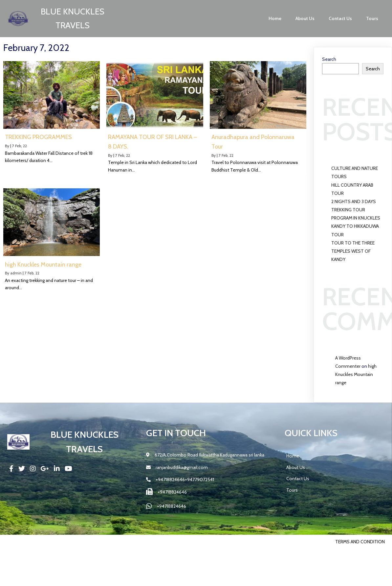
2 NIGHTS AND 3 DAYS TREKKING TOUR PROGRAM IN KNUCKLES (356, 210)
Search (329, 59)
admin (16, 273)
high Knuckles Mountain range (356, 374)
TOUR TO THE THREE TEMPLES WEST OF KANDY (353, 251)
